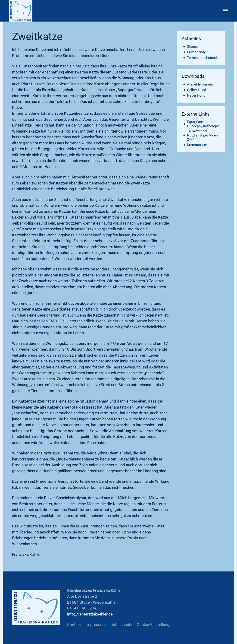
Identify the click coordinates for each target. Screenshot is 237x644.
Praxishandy (194, 52)
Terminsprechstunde (200, 58)
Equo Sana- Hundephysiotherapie (201, 124)
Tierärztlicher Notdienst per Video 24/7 (200, 135)
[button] (225, 11)
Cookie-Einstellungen (155, 625)
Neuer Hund (194, 95)
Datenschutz (121, 625)
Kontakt (74, 625)
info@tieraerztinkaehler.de (90, 614)
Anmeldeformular (198, 84)
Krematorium (195, 145)
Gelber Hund (194, 90)
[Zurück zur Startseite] (21, 11)
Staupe (190, 47)
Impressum (96, 625)
